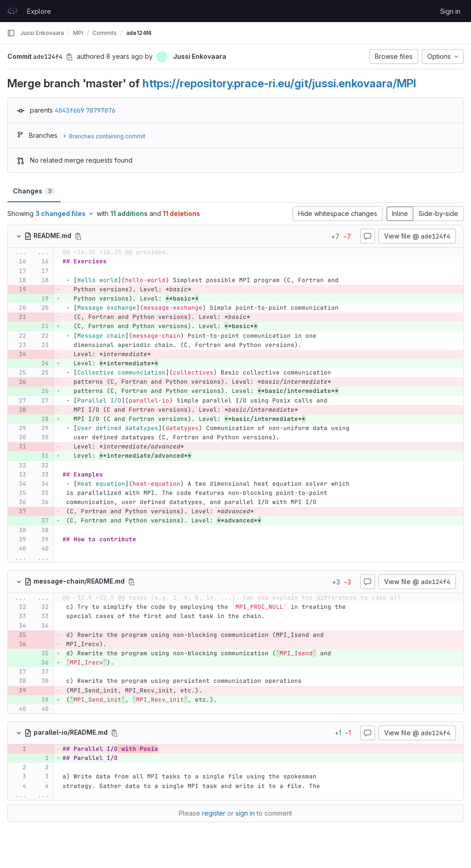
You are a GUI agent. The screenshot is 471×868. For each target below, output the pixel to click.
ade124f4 (139, 33)
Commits (105, 33)
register (214, 813)
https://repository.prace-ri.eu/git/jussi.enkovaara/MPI (279, 83)
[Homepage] (12, 11)
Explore (39, 11)
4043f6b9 (69, 110)
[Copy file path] (78, 236)
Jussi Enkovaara (42, 33)
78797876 (101, 110)
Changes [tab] (34, 191)
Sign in (450, 11)
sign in (245, 813)
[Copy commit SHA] (69, 57)
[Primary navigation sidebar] (11, 33)
